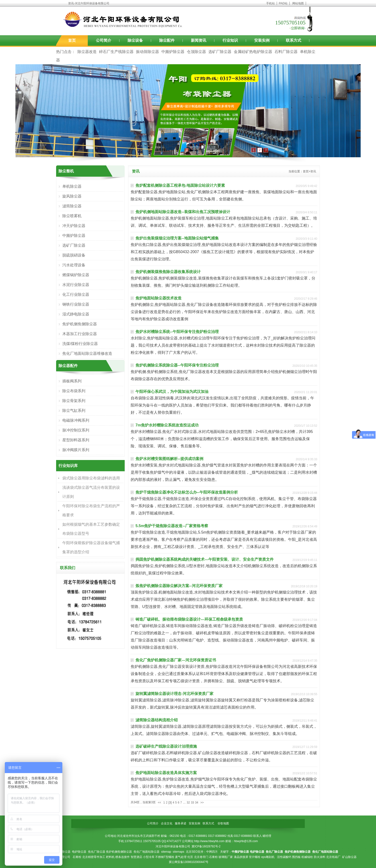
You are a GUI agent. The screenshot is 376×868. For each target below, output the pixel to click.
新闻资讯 (199, 40)
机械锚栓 (307, 857)
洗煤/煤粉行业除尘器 (80, 344)
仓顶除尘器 (196, 52)
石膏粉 (77, 857)
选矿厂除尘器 (220, 52)
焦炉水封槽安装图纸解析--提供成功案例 (169, 459)
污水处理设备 (74, 265)
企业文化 (167, 823)
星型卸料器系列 (76, 440)
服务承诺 (181, 823)
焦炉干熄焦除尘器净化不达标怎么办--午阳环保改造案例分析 (187, 492)
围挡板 (296, 857)
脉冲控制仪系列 (76, 430)
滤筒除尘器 (72, 206)
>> (202, 803)
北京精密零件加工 (94, 857)
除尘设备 (135, 40)
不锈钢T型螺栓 (165, 857)
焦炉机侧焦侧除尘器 (80, 324)
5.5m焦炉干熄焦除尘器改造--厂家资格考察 (172, 526)
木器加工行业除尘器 (80, 334)
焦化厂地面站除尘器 (147, 852)
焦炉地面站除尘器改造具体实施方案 (166, 773)
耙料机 (110, 857)
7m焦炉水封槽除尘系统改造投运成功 (167, 425)
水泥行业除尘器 (76, 285)
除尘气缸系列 (74, 411)
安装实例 (262, 40)
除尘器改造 (87, 52)
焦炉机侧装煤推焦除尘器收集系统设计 (168, 272)
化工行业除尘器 (76, 294)
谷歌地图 (223, 823)
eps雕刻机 (268, 857)
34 (197, 803)
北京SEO (192, 852)
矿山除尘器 (349, 857)
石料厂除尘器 (286, 52)
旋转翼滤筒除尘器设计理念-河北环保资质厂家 (174, 694)
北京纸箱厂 (333, 857)
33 (192, 803)
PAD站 (283, 3)
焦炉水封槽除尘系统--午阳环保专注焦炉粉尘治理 (177, 332)
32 (188, 803)
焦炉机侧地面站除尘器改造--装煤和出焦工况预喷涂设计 (183, 212)
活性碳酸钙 (284, 857)
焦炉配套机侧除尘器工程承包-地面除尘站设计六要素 (180, 185)
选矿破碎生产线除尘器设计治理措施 (166, 746)
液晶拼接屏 (241, 857)
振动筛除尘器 (147, 52)
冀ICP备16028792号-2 (206, 846)
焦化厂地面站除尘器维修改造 (87, 353)
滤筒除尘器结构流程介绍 (157, 720)
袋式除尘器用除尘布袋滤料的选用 (91, 478)
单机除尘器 (72, 186)
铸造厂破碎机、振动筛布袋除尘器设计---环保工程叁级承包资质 (189, 619)
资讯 (313, 171)
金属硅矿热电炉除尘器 (253, 52)
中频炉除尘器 (173, 52)
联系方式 (294, 40)
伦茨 (190, 857)
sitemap (166, 852)
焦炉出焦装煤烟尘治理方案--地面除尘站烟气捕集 (177, 238)
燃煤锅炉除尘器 (76, 275)
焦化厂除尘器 (97, 852)
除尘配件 (167, 40)
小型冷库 (149, 857)
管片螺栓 (255, 857)
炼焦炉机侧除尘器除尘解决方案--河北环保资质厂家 (179, 586)
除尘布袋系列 (74, 391)
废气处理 (181, 857)
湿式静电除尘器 (76, 314)
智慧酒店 (136, 857)
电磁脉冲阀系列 (76, 420)
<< (159, 803)
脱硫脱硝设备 (74, 255)
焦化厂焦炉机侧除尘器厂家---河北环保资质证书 (176, 660)
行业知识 (230, 40)
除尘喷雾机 (72, 216)
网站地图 (298, 3)
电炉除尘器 (79, 852)
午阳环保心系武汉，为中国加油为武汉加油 (172, 392)
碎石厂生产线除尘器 (116, 52)
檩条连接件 (123, 857)
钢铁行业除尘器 (76, 304)
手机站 (270, 3)
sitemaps (178, 852)
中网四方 (212, 852)
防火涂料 (320, 857)
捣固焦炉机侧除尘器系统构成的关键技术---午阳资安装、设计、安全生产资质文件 (205, 559)
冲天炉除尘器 (74, 226)
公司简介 (104, 40)
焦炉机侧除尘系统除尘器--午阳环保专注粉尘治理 (177, 365)
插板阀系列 (72, 381)
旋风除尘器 (72, 196)
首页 (72, 40)
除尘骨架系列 (74, 401)
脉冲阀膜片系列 (76, 450)
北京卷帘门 (201, 857)
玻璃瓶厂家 (226, 857)
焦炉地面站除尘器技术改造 (159, 298)
